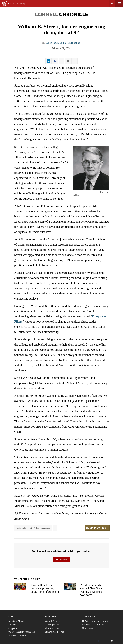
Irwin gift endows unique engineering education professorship (45, 588)
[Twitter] (105, 641)
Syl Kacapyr (52, 43)
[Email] (112, 641)
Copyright (13, 628)
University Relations (18, 636)
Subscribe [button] (61, 559)
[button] (91, 168)
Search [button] (112, 3)
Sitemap (12, 625)
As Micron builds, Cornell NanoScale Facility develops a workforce (91, 590)
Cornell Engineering (70, 43)
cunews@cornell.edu (55, 632)
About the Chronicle (17, 621)
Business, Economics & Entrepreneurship (33, 528)
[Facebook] (99, 641)
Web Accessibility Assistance (22, 632)
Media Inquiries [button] (97, 528)
